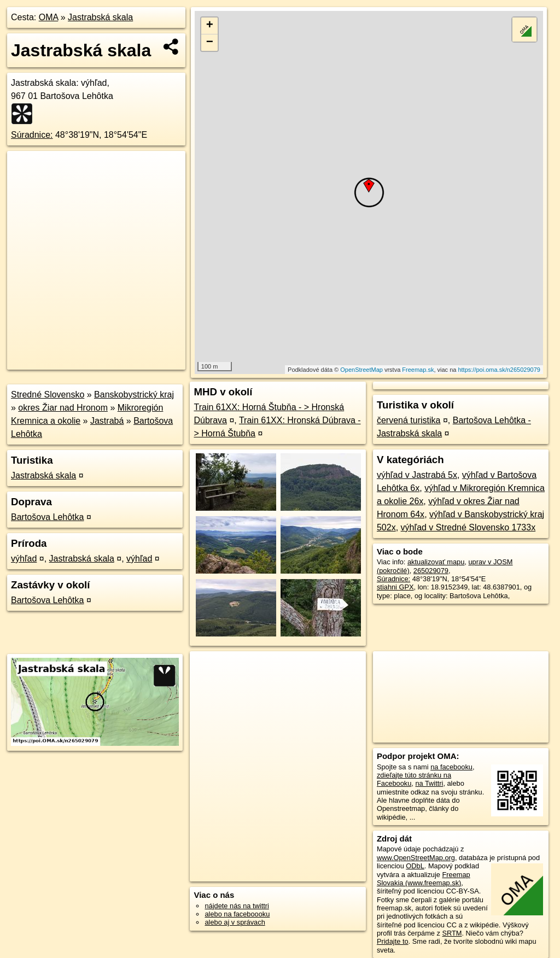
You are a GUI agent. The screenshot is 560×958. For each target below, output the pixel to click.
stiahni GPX (395, 587)
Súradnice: (32, 135)
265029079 (431, 571)
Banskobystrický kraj (134, 395)
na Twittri (429, 783)
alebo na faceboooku (237, 914)
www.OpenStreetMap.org (416, 858)
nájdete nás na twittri (237, 906)
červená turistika (409, 420)
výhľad (24, 559)
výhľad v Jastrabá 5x (417, 475)
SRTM (452, 933)
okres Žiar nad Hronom (63, 408)
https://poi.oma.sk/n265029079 (499, 370)
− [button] (210, 43)
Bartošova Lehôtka (47, 517)
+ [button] (210, 26)
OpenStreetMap (361, 370)
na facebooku (451, 767)
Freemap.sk (418, 370)
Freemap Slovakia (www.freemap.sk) (424, 879)
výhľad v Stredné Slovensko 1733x (468, 527)
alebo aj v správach (235, 922)
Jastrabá (107, 421)
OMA (49, 17)
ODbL (415, 866)
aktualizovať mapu (436, 562)
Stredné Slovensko (48, 395)
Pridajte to (393, 941)
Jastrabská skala (100, 17)
